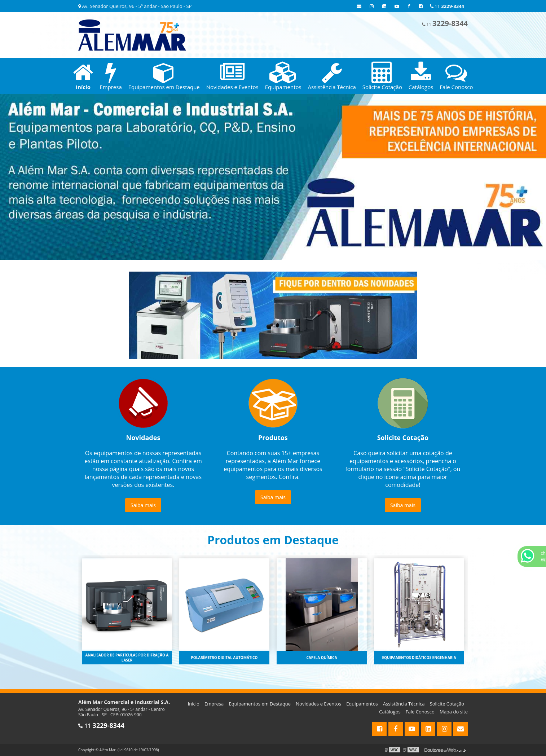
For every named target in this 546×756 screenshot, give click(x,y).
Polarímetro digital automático (224, 658)
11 (447, 6)
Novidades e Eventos (318, 704)
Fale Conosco (420, 712)
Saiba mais (143, 505)
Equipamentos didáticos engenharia (419, 658)
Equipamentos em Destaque (260, 704)
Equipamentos (362, 704)
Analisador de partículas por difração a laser (127, 658)
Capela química (322, 658)
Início (194, 704)
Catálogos (390, 712)
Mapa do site (454, 712)
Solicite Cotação (447, 704)
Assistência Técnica (404, 704)
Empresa (214, 704)
